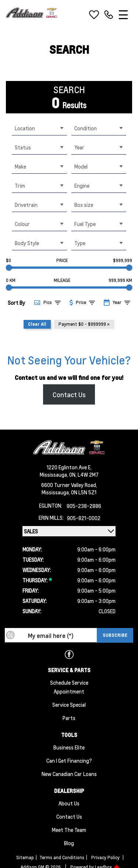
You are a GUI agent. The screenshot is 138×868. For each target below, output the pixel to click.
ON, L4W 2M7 (84, 474)
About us (69, 803)
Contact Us (69, 394)
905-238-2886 (84, 506)
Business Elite (69, 747)
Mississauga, (54, 474)
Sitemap (25, 858)
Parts (69, 718)
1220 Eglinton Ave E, (69, 467)
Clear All (37, 324)
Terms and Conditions (62, 858)
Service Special (69, 705)
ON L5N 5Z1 (84, 492)
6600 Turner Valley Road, (69, 485)
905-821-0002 (84, 518)
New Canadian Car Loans (69, 774)
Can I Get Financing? (69, 761)
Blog (69, 843)
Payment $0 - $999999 (84, 324)
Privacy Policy (105, 858)
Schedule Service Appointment (69, 687)
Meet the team (69, 830)
